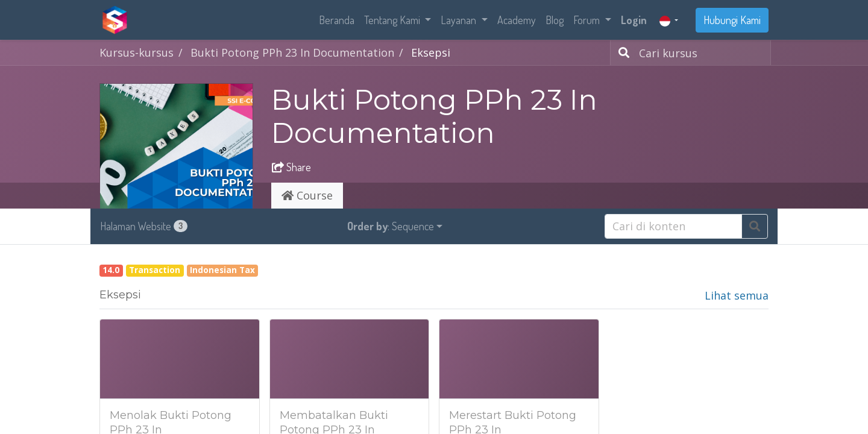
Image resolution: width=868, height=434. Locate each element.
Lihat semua (737, 295)
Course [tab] (307, 195)
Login (634, 20)
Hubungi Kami (732, 20)
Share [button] (291, 167)
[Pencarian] (621, 53)
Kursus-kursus (137, 52)
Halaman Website (144, 226)
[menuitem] (337, 20)
